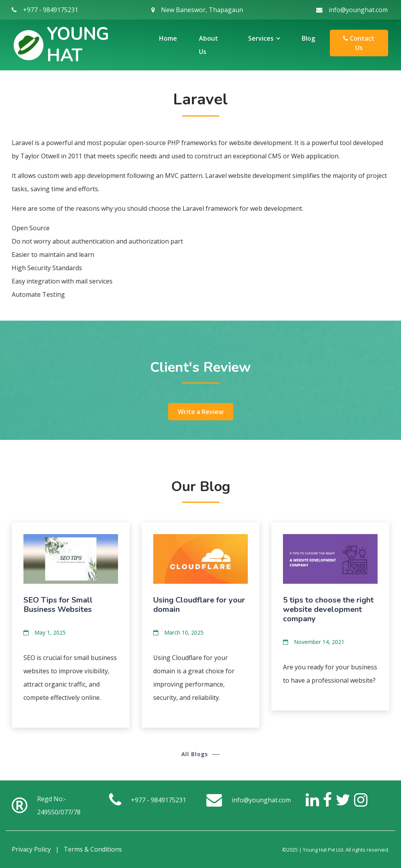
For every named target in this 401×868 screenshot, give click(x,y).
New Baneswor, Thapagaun (202, 10)
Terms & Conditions (93, 849)
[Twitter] (343, 799)
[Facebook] (327, 799)
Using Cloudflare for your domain (199, 605)
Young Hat (78, 45)
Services (261, 38)
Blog (308, 38)
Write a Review (201, 412)
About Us (209, 45)
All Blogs (195, 754)
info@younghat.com (358, 10)
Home (168, 38)
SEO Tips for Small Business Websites (58, 605)
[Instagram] (361, 799)
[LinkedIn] (312, 799)
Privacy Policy (31, 849)
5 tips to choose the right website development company (328, 609)
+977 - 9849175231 (51, 10)
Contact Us (359, 43)
